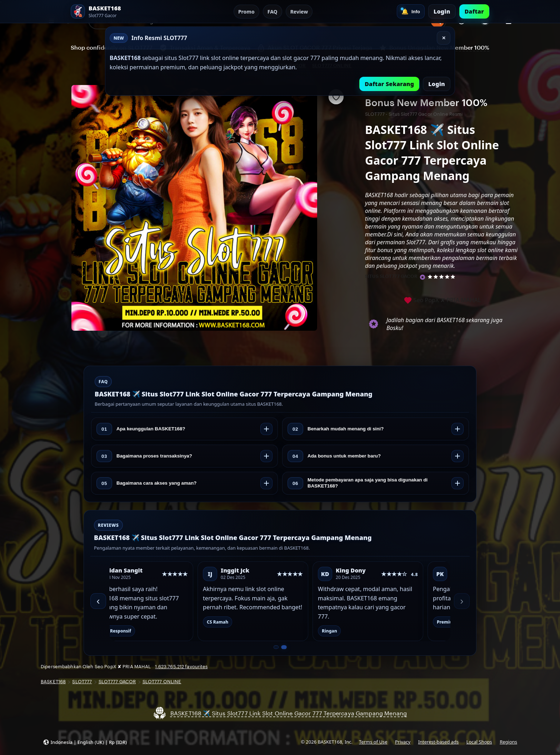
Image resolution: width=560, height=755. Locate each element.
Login (442, 11)
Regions (508, 742)
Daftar (474, 11)
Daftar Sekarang (389, 84)
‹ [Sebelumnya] (98, 601)
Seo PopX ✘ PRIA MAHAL (442, 301)
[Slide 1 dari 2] (276, 647)
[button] (85, 742)
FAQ (272, 12)
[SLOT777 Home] (110, 11)
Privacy (403, 742)
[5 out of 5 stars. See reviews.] (443, 276)
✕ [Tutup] (444, 38)
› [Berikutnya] (462, 601)
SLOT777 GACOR (117, 682)
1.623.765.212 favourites (181, 667)
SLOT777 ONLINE (162, 682)
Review (299, 12)
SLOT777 (82, 682)
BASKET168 (53, 682)
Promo (246, 12)
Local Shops (479, 742)
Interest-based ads (439, 742)
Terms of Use (373, 742)
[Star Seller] (422, 277)
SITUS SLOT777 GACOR (391, 276)
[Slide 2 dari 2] (284, 647)
